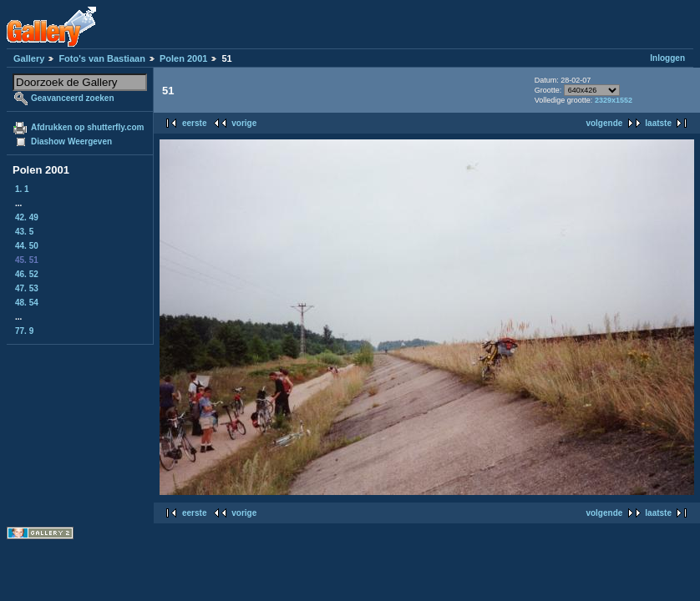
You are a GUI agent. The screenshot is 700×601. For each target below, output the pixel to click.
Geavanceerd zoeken (73, 98)
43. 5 (24, 232)
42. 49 (27, 217)
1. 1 (22, 189)
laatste (658, 123)
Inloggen (667, 58)
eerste (194, 123)
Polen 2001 (183, 58)
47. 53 (27, 288)
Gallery (29, 58)
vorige (244, 123)
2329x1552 (614, 100)
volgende (604, 123)
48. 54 (27, 303)
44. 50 (27, 246)
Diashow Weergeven (71, 141)
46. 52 (27, 274)
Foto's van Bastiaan (101, 58)
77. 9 (24, 331)
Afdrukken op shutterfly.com (87, 127)
